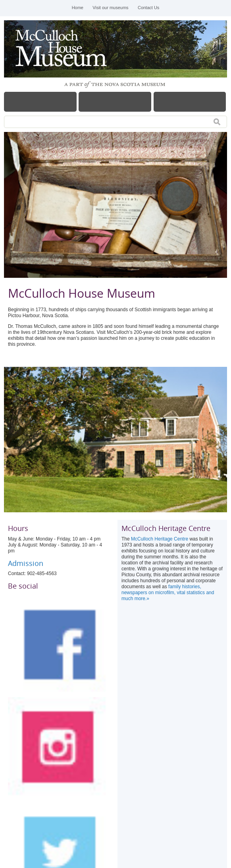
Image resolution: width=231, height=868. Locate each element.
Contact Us (148, 8)
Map (190, 102)
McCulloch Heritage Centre (160, 539)
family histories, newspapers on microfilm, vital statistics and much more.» (168, 593)
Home (78, 8)
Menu (40, 102)
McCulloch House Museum (64, 49)
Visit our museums (110, 8)
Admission (27, 563)
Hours (115, 102)
